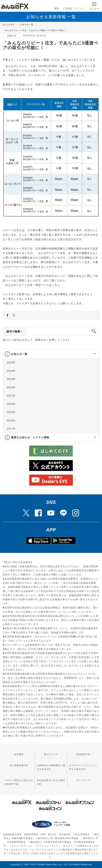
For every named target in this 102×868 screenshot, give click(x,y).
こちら (56, 285)
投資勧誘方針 (83, 754)
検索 (56, 6)
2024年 (11, 371)
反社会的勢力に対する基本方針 (51, 782)
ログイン (79, 6)
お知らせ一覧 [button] (19, 354)
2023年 (11, 379)
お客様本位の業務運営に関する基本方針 (51, 767)
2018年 (11, 420)
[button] (92, 354)
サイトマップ (83, 780)
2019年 (11, 412)
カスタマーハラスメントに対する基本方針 (83, 767)
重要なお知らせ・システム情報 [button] (30, 437)
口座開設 (68, 6)
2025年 (11, 363)
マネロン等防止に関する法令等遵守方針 (19, 782)
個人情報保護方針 (19, 765)
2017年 (11, 429)
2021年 (11, 396)
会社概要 (19, 754)
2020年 (11, 404)
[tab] (51, 354)
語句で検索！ (15, 331)
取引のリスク (51, 754)
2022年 (11, 387)
